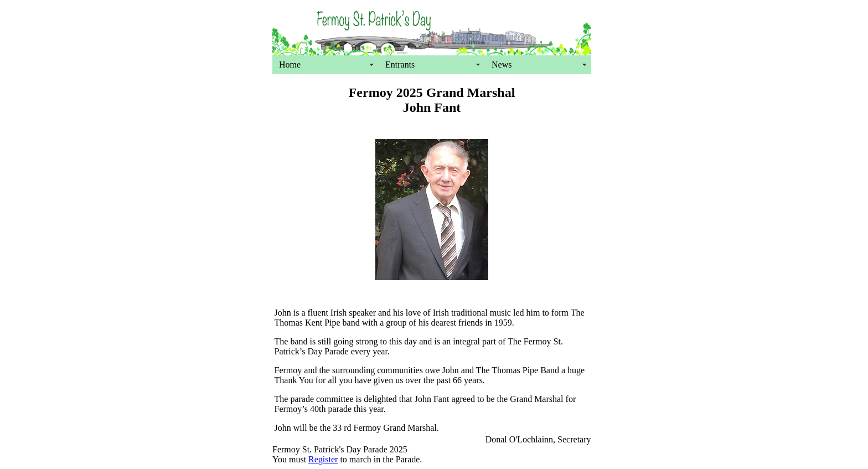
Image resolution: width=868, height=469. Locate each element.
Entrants (400, 65)
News (502, 65)
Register (323, 459)
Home (290, 65)
